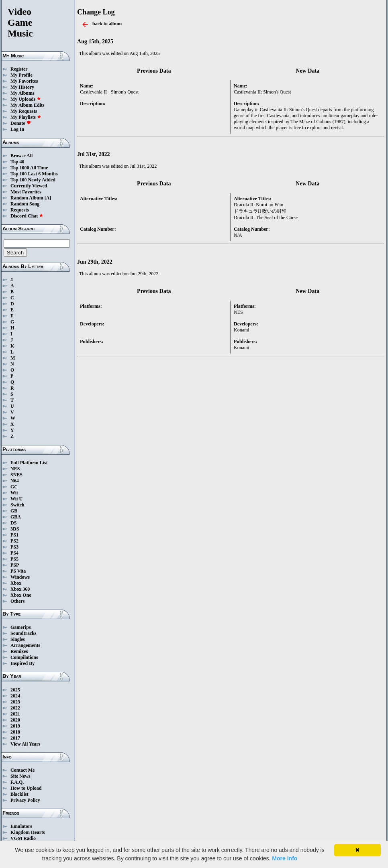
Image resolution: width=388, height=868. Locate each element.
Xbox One (21, 595)
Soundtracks (23, 633)
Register (19, 69)
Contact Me (22, 770)
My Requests (24, 111)
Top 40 (17, 162)
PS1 (14, 535)
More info (285, 858)
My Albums (22, 93)
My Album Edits (28, 105)
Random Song (25, 204)
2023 (15, 702)
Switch (17, 505)
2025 (15, 690)
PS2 (14, 541)
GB (14, 511)
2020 (15, 720)
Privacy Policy (25, 800)
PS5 (14, 559)
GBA (16, 517)
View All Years (25, 744)
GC (14, 487)
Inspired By (22, 663)
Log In (17, 129)
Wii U (16, 499)
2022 (15, 708)
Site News (20, 776)
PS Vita (18, 571)
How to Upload (26, 788)
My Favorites (24, 81)
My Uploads (26, 99)
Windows (20, 577)
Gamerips (21, 627)
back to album (107, 24)
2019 (15, 726)
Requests (20, 210)
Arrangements (25, 645)
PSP (15, 565)
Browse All (21, 156)
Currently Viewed (29, 186)
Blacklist (19, 794)
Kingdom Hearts (28, 832)
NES (15, 469)
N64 (15, 481)
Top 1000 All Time (29, 168)
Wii (14, 493)
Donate (21, 123)
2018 (15, 732)
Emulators (21, 826)
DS (13, 523)
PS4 (14, 553)
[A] (48, 198)
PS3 (14, 547)
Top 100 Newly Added (33, 180)
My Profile (21, 75)
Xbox (16, 583)
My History (22, 87)
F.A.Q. (17, 782)
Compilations (24, 657)
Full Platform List (29, 463)
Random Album (27, 198)
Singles (18, 639)
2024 (15, 696)
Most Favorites (26, 192)
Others (17, 601)
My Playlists (26, 117)
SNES (16, 475)
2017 (15, 738)
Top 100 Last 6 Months (34, 174)
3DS (15, 529)
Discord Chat (27, 216)
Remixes (19, 651)
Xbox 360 (20, 589)
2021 (15, 714)
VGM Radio (23, 838)
